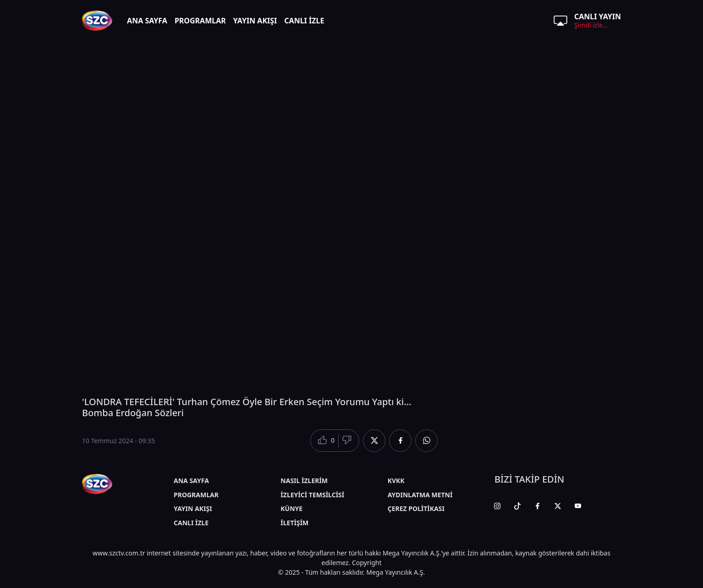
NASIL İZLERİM (304, 481)
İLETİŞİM (294, 523)
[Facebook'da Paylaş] (400, 441)
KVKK (396, 481)
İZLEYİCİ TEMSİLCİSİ (312, 495)
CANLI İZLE (304, 21)
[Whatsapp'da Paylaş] (426, 441)
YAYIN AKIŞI (255, 21)
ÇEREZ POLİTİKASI (416, 508)
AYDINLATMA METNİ (420, 495)
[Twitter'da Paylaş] (374, 441)
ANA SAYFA (147, 21)
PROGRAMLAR (200, 21)
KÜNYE (291, 508)
